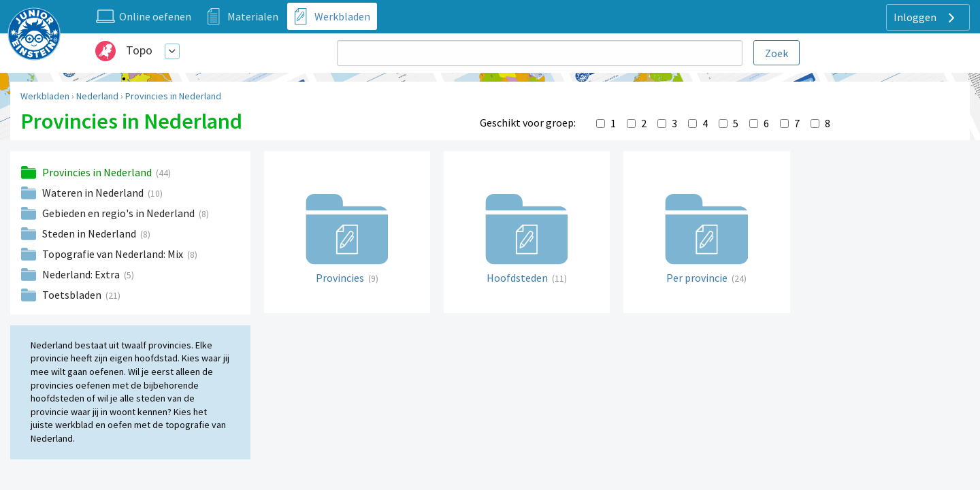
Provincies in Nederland (173, 96)
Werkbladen (45, 96)
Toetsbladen (73, 295)
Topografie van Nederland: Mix (114, 254)
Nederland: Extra (82, 274)
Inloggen (926, 18)
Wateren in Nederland (94, 193)
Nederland (97, 96)
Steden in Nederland (90, 233)
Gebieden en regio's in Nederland (119, 213)
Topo (139, 50)
